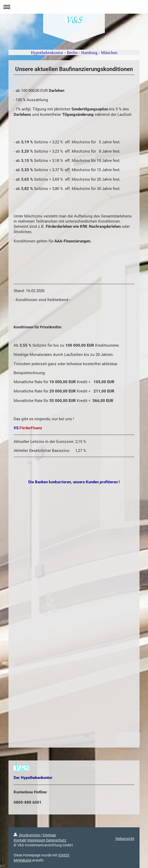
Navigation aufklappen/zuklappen (74, 7)
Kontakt (20, 840)
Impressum (36, 840)
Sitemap (49, 835)
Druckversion (27, 835)
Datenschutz (56, 840)
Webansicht (125, 839)
